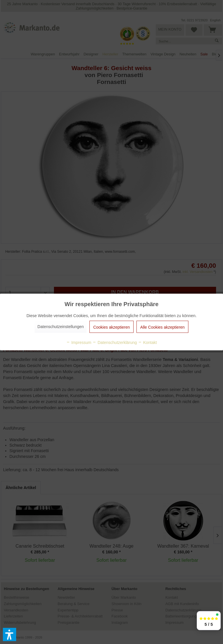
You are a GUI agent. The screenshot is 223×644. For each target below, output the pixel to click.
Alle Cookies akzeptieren (162, 327)
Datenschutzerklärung (115, 342)
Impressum (79, 342)
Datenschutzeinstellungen (61, 327)
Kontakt (147, 342)
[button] (10, 634)
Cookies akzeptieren (111, 327)
